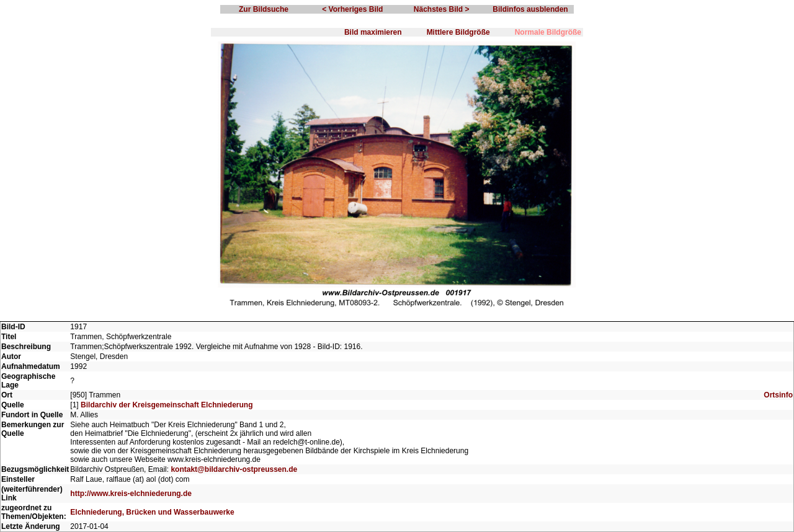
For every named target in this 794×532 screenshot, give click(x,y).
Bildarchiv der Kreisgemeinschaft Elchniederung (167, 405)
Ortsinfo (778, 395)
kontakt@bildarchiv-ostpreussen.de (234, 469)
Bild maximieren (373, 32)
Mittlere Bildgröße (458, 32)
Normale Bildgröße (548, 32)
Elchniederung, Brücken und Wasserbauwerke (152, 512)
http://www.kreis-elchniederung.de (131, 494)
